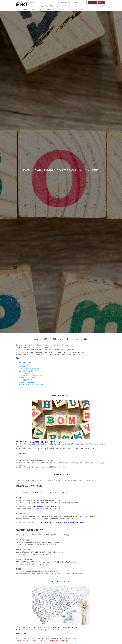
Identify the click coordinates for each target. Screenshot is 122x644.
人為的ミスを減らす (28, 374)
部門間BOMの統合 (27, 381)
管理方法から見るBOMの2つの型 (31, 368)
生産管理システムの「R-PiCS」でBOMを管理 (31, 385)
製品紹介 (52, 6)
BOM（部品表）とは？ (25, 363)
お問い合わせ (102, 2)
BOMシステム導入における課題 (27, 377)
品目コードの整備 (27, 379)
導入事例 (67, 6)
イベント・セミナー (76, 6)
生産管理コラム (87, 6)
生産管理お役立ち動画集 (99, 6)
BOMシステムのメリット (26, 372)
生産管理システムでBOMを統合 (27, 383)
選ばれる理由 (44, 6)
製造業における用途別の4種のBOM (32, 370)
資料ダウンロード (92, 2)
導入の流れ (59, 6)
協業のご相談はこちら (66, 3)
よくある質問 (56, 3)
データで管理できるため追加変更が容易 (33, 376)
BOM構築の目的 (27, 365)
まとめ (21, 386)
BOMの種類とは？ (24, 366)
